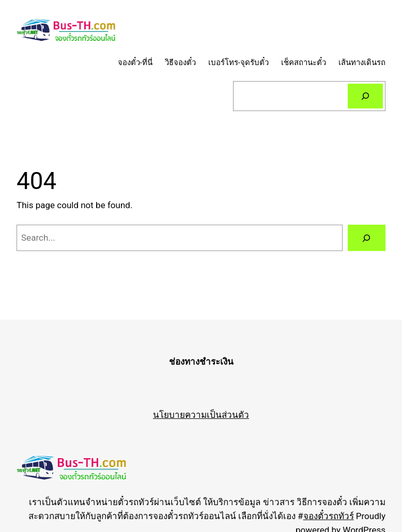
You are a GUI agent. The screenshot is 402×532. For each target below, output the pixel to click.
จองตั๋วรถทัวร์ (329, 516)
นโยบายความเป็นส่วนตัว (201, 415)
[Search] (365, 96)
